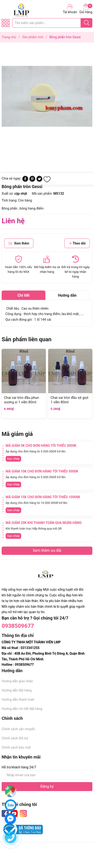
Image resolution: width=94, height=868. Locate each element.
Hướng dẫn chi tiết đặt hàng (22, 709)
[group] (47, 96)
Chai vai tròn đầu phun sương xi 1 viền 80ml (22, 400)
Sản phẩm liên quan (27, 339)
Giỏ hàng (86, 9)
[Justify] (87, 23)
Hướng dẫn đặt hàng (17, 690)
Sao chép (13, 459)
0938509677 (18, 626)
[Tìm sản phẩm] (52, 23)
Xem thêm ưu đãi (47, 550)
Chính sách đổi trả (15, 738)
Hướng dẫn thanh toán (18, 699)
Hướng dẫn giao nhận (17, 681)
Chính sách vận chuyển (18, 729)
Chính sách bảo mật (16, 747)
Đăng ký (47, 786)
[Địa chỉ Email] (47, 775)
